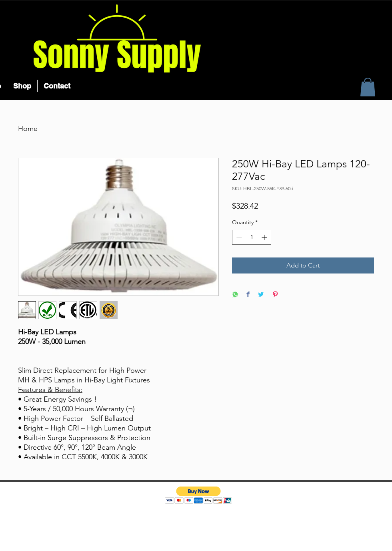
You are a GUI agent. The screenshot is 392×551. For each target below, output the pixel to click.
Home (28, 129)
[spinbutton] (252, 237)
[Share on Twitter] (261, 295)
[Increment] (265, 237)
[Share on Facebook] (248, 295)
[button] (368, 87)
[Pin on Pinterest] (275, 295)
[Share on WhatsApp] (235, 295)
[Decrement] (238, 237)
